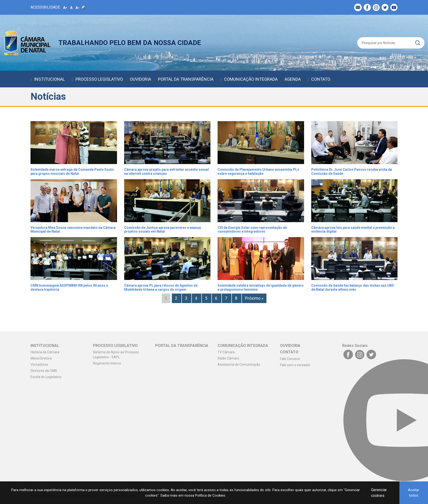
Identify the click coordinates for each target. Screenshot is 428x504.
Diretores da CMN (44, 371)
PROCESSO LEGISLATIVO (99, 79)
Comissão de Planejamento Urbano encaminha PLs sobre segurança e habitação (258, 172)
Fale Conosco (290, 359)
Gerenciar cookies (379, 493)
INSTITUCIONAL (49, 79)
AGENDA (293, 79)
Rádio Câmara (228, 358)
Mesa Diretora (41, 358)
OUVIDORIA (140, 79)
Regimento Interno (107, 363)
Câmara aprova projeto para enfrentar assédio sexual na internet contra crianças (166, 172)
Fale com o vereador (295, 365)
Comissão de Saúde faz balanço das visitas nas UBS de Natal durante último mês (353, 287)
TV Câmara (226, 352)
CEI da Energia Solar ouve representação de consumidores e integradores (252, 230)
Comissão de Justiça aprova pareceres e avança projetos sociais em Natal (163, 230)
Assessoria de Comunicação (239, 364)
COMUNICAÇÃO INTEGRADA (251, 79)
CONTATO (321, 79)
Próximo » (254, 298)
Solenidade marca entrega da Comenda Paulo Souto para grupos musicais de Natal (72, 172)
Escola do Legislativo (46, 377)
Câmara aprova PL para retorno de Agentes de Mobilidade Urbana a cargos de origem (161, 287)
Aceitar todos (414, 493)
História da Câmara (45, 352)
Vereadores (39, 364)
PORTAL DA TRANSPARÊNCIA (186, 79)
